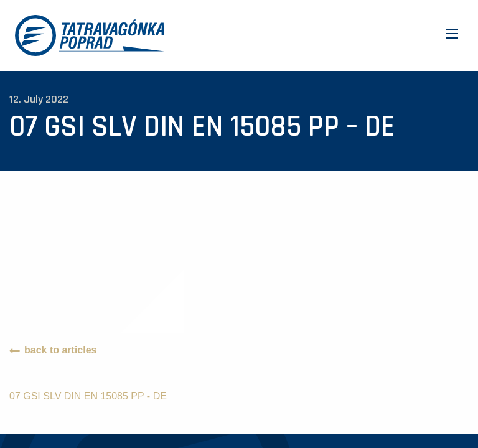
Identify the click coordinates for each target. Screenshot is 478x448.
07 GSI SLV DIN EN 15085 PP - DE (88, 396)
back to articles (61, 350)
